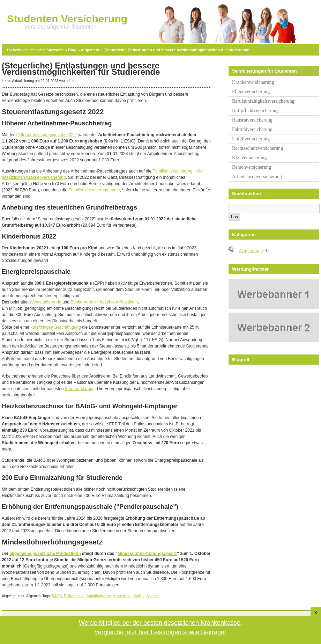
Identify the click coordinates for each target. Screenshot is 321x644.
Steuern (153, 596)
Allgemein (90, 50)
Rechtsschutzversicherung (257, 148)
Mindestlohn (122, 596)
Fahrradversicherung (252, 129)
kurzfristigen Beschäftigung (56, 327)
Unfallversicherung (251, 139)
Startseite (55, 50)
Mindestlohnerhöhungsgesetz (147, 554)
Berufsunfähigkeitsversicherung (263, 101)
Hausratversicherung (252, 120)
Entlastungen (74, 596)
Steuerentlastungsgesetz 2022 (47, 135)
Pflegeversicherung (251, 92)
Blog (72, 50)
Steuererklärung (80, 389)
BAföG (57, 596)
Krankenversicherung (253, 82)
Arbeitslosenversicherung (257, 177)
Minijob (139, 596)
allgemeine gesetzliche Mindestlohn (45, 554)
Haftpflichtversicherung (255, 111)
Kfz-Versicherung (249, 158)
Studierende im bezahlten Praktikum (104, 302)
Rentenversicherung (252, 167)
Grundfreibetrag (98, 596)
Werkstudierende (46, 302)
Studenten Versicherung (67, 19)
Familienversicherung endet (94, 190)
